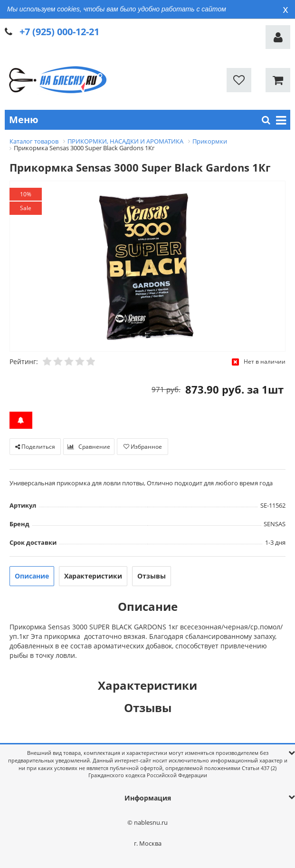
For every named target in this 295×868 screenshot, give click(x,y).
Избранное (143, 447)
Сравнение (89, 447)
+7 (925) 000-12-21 (59, 32)
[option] (147, 267)
